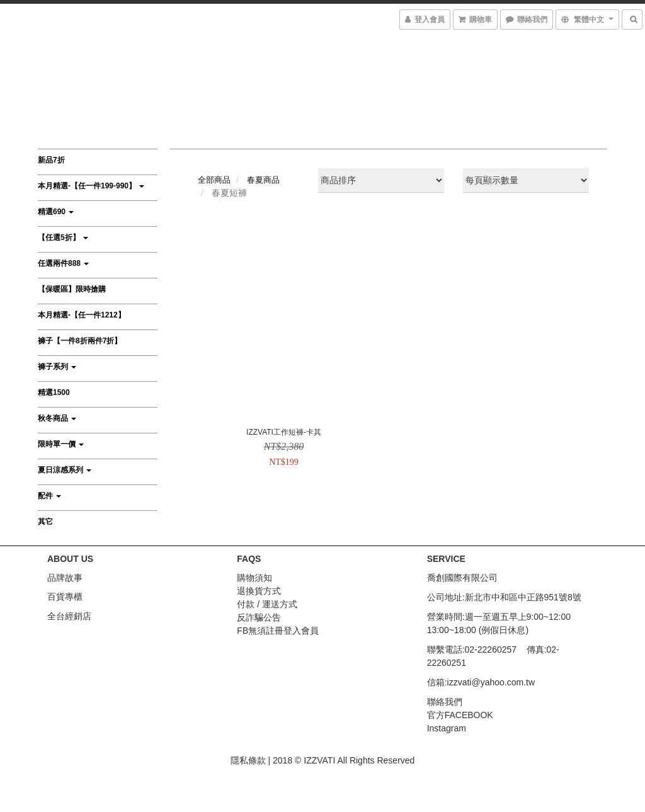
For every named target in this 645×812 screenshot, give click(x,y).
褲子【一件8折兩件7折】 (80, 341)
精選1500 (54, 392)
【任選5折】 (63, 237)
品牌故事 (65, 578)
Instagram (447, 728)
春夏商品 (263, 180)
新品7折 (51, 160)
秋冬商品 (57, 418)
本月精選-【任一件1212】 (82, 315)
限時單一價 (61, 444)
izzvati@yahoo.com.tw (491, 682)
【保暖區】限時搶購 (72, 289)
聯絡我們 (445, 702)
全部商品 (214, 180)
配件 (49, 496)
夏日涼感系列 (65, 470)
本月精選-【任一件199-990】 (91, 186)
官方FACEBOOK (460, 715)
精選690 (56, 212)
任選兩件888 (63, 263)
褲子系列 (57, 367)
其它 (45, 522)
